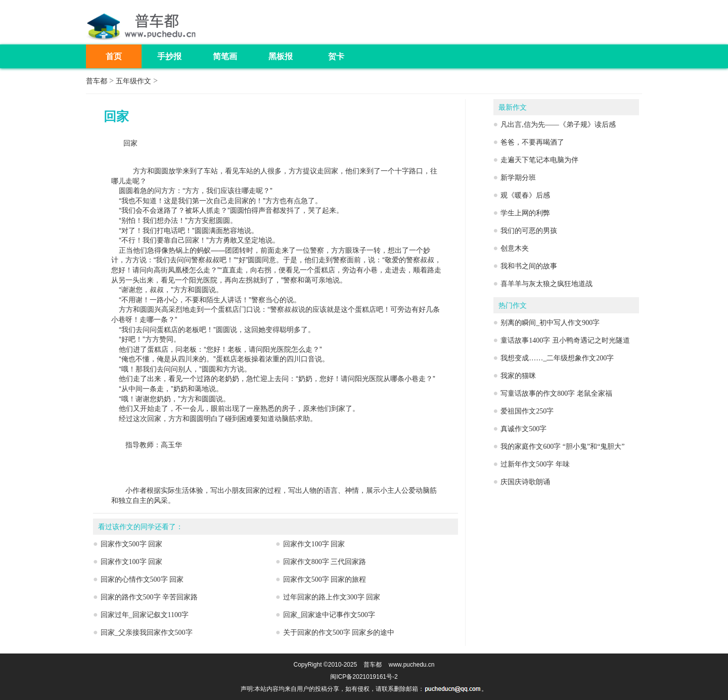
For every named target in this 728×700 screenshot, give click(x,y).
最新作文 (513, 107)
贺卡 (336, 56)
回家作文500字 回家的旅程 (325, 579)
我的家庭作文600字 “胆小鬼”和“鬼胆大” (562, 447)
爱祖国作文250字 (527, 411)
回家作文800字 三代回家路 (325, 562)
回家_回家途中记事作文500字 (329, 615)
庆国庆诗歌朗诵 (525, 482)
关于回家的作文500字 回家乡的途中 (339, 633)
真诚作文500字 (524, 429)
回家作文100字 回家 (314, 544)
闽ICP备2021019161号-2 (364, 677)
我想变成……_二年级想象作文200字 (557, 358)
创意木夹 (515, 248)
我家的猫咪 (518, 376)
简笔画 (225, 56)
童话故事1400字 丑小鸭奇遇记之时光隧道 (565, 340)
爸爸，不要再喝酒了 (532, 142)
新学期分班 (518, 178)
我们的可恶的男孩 (529, 231)
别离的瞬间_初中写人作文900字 (550, 323)
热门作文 (513, 306)
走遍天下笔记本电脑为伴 (539, 160)
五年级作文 (133, 81)
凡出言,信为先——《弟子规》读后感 (558, 125)
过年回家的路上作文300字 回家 (332, 597)
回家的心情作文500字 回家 (142, 579)
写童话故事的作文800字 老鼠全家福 (556, 393)
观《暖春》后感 (525, 195)
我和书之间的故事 (529, 266)
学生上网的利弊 (525, 213)
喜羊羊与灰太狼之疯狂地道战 (547, 284)
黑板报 (281, 56)
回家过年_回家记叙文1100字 (145, 615)
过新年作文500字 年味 (535, 464)
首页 (114, 56)
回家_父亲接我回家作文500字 (147, 633)
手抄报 (169, 56)
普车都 (97, 81)
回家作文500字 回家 (132, 544)
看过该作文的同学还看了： (141, 527)
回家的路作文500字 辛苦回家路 (149, 597)
